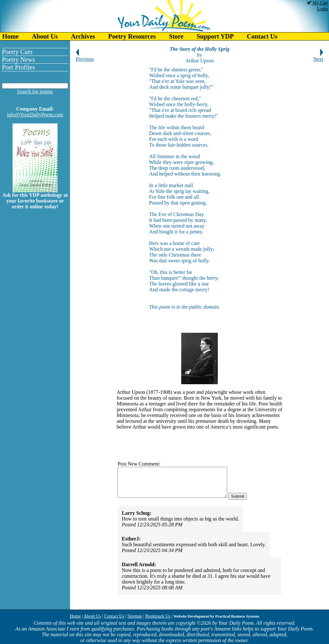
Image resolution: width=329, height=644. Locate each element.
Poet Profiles (18, 67)
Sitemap (135, 616)
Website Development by (216, 616)
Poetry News (18, 59)
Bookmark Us (158, 616)
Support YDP (215, 36)
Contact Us (262, 36)
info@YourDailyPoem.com (35, 115)
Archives (83, 36)
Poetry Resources (132, 36)
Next (318, 57)
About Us (45, 36)
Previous (85, 57)
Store (176, 36)
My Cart (317, 3)
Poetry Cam (17, 52)
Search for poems (35, 91)
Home (10, 36)
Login (322, 9)
